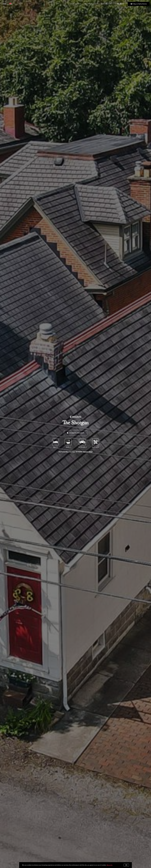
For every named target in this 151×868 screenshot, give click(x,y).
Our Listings (76, 4)
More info (110, 865)
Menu (121, 4)
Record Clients (91, 4)
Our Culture (106, 4)
